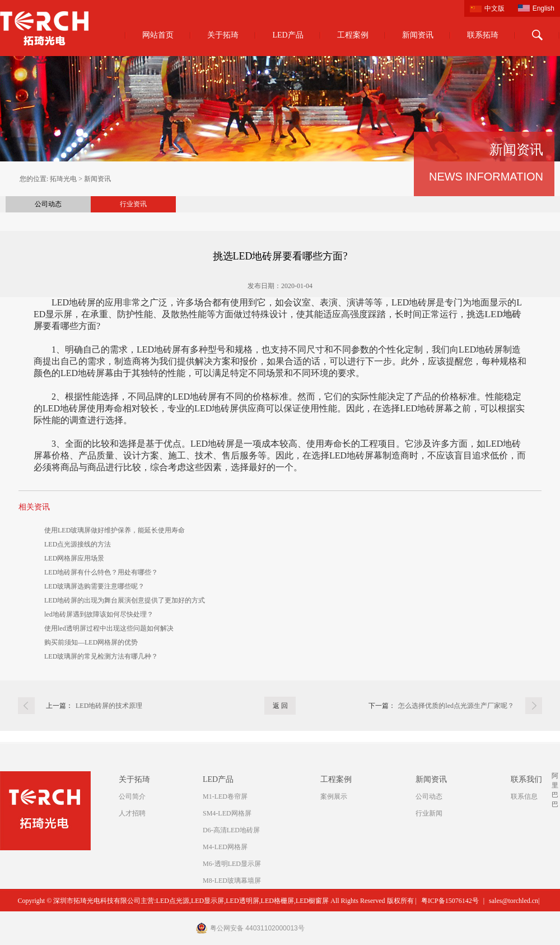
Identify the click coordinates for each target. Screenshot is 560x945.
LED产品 (288, 35)
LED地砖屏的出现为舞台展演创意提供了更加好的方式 (125, 600)
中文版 (494, 8)
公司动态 (48, 204)
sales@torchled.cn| (514, 901)
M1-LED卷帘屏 (225, 796)
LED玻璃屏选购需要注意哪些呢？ (94, 586)
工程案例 (353, 35)
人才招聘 (132, 813)
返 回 (280, 706)
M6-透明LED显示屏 (232, 864)
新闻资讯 (418, 35)
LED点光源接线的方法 (78, 544)
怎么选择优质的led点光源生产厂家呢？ (456, 706)
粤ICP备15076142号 (450, 901)
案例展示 (334, 796)
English (543, 8)
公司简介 (132, 796)
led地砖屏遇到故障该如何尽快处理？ (99, 614)
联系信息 (524, 796)
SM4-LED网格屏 (227, 813)
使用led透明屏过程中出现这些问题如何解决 (109, 628)
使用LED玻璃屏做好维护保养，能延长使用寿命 (115, 530)
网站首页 (158, 35)
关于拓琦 (223, 35)
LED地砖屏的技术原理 (109, 706)
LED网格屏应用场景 (74, 558)
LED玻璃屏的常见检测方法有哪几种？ (101, 656)
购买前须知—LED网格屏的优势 (91, 642)
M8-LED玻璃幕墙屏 (232, 881)
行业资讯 (133, 204)
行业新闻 (429, 813)
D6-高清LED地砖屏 (231, 830)
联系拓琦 (483, 35)
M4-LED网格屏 (225, 847)
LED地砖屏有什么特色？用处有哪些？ (101, 572)
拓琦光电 (63, 179)
